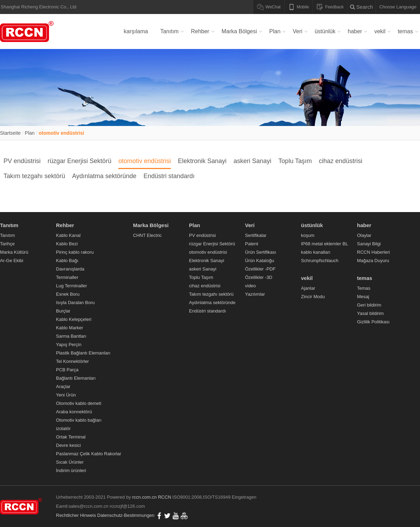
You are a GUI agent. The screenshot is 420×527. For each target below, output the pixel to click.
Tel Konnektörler (72, 361)
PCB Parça (67, 370)
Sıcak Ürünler (70, 462)
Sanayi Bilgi (369, 244)
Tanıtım (169, 31)
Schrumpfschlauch (320, 261)
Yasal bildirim (370, 313)
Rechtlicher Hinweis (76, 515)
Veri (297, 31)
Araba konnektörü (74, 412)
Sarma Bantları (71, 336)
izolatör (63, 428)
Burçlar (63, 311)
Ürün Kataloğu (260, 261)
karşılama (136, 31)
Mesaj (363, 297)
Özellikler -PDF (260, 269)
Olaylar (364, 235)
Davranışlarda (70, 269)
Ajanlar (308, 288)
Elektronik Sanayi (202, 161)
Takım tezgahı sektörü (34, 176)
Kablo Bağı (67, 261)
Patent (252, 244)
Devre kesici (68, 445)
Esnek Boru (68, 294)
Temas (364, 288)
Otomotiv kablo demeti (79, 403)
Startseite (10, 133)
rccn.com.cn (145, 497)
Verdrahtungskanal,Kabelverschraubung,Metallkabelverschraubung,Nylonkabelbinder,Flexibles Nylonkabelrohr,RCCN (28, 31)
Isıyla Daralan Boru (75, 303)
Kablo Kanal (68, 235)
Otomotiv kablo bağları (79, 420)
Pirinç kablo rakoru (75, 252)
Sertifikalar (256, 235)
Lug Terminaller (72, 286)
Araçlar (63, 387)
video (250, 286)
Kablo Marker (69, 328)
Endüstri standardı (169, 176)
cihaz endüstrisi (341, 161)
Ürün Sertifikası (261, 252)
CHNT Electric (147, 235)
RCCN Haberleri (373, 252)
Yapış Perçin (69, 345)
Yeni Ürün (66, 395)
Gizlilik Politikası (373, 322)
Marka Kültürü (14, 252)
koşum (308, 235)
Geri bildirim (369, 305)
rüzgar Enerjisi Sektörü (79, 161)
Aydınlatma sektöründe (104, 176)
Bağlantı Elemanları (76, 378)
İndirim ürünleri (71, 470)
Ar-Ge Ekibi (12, 261)
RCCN (164, 497)
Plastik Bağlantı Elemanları (83, 353)
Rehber (200, 31)
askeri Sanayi (252, 161)
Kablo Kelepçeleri (74, 319)
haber (355, 31)
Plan (275, 31)
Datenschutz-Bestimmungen (126, 515)
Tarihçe (7, 244)
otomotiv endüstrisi (62, 133)
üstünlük (325, 31)
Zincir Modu (313, 297)
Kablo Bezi (67, 244)
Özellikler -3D (259, 277)
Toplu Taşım (295, 161)
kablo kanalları (316, 252)
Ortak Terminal (71, 437)
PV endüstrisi (22, 161)
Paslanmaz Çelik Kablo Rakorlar (89, 454)
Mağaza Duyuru (373, 261)
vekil (380, 31)
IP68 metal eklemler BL (324, 244)
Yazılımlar (255, 294)
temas (405, 31)
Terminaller (67, 277)
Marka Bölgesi (239, 31)
